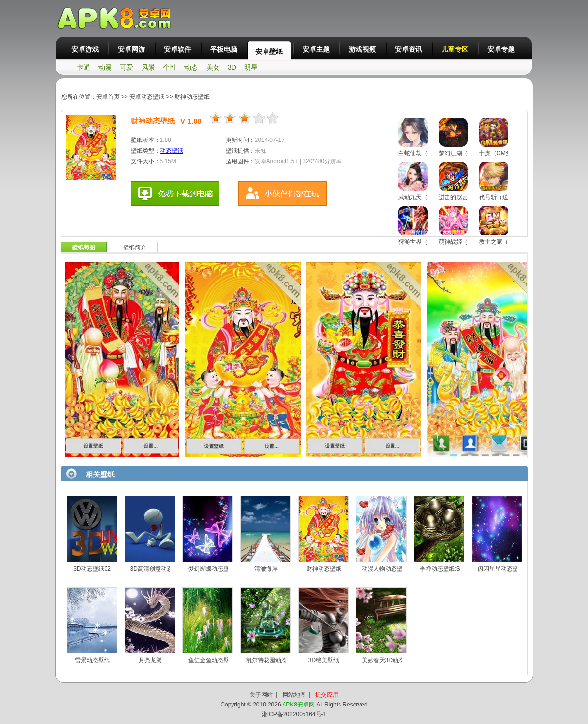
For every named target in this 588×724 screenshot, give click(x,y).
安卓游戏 (85, 49)
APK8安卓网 (298, 705)
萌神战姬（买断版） (465, 242)
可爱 (126, 67)
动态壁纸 (172, 151)
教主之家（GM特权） (507, 242)
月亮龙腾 (150, 660)
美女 (213, 67)
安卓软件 (178, 49)
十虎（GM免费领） (504, 153)
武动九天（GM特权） (426, 197)
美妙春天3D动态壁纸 (389, 660)
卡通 (84, 67)
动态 (191, 67)
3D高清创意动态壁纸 (157, 569)
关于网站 (261, 695)
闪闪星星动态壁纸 (501, 569)
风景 (148, 67)
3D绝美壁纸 (324, 660)
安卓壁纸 (269, 52)
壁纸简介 (135, 247)
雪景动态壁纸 (92, 660)
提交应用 (327, 695)
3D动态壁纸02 (92, 569)
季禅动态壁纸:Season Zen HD (459, 569)
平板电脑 (224, 49)
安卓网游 (131, 49)
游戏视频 (362, 49)
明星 (251, 67)
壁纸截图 (84, 247)
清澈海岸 (266, 569)
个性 (170, 67)
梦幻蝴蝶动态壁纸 (212, 569)
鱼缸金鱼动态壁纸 (212, 660)
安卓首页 (108, 97)
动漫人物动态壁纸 (385, 569)
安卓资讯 (409, 49)
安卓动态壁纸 (148, 97)
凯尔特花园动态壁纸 (272, 660)
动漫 (105, 67)
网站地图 (294, 695)
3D (232, 67)
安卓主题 (316, 49)
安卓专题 (501, 49)
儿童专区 (455, 49)
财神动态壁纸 (192, 97)
